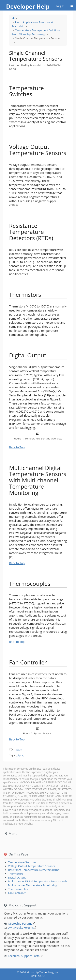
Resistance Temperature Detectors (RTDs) (34, 870)
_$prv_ (20, 755)
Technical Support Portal (24, 956)
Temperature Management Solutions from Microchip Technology (36, 32)
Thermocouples (18, 889)
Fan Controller (17, 893)
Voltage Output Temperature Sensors (32, 866)
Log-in (60, 6)
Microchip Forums (20, 924)
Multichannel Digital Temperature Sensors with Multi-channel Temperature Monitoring (37, 883)
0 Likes (18, 750)
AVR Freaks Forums (21, 928)
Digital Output (17, 878)
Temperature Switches (22, 862)
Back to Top (17, 447)
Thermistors (16, 874)
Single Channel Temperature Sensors (38, 38)
